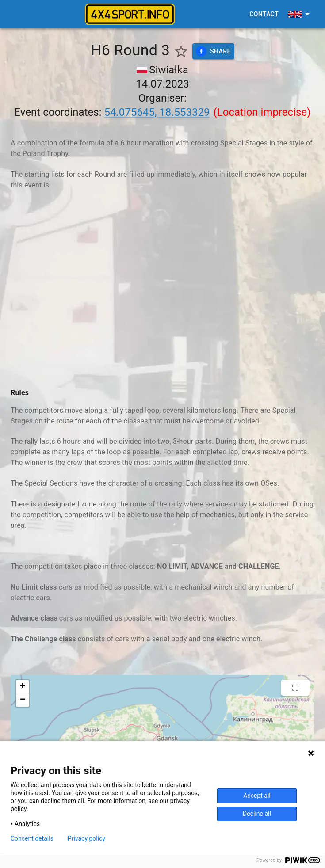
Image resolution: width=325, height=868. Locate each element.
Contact (264, 14)
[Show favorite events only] (181, 51)
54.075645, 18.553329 (157, 112)
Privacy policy (86, 838)
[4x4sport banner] (130, 14)
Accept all (257, 796)
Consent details (32, 838)
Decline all (257, 814)
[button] (23, 687)
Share (213, 51)
